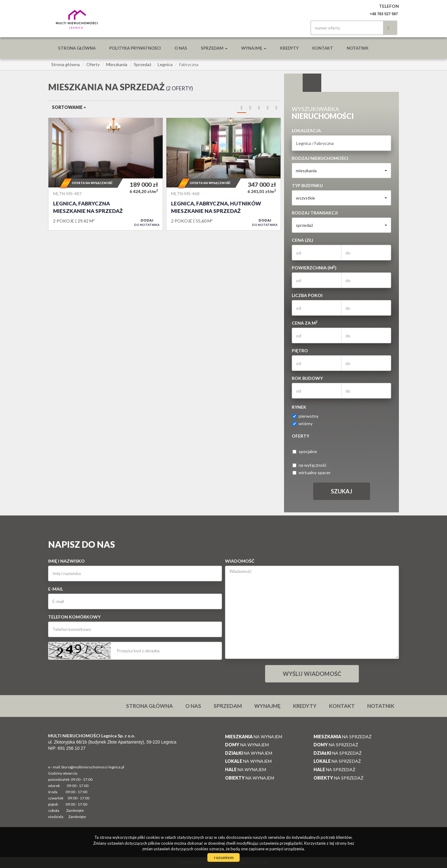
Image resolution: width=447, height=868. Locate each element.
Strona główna (77, 48)
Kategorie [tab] (312, 83)
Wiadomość (240, 561)
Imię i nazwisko (66, 561)
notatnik (358, 48)
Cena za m (305, 323)
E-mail (56, 589)
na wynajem (254, 737)
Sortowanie (69, 107)
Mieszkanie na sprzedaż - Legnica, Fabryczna (106, 174)
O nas (181, 48)
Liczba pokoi (307, 295)
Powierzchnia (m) (314, 268)
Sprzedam (228, 706)
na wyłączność (309, 465)
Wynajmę (267, 706)
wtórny (303, 423)
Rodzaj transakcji (315, 213)
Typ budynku (307, 185)
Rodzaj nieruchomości (320, 158)
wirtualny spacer (312, 472)
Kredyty (289, 48)
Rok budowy (307, 378)
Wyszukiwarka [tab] (293, 83)
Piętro (300, 351)
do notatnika (147, 222)
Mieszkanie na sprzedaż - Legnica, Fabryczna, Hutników (223, 174)
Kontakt (323, 48)
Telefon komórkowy (74, 617)
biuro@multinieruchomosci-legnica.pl (93, 767)
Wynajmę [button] (254, 48)
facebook (294, 28)
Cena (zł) (303, 240)
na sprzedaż (343, 737)
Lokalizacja (306, 130)
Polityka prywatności (135, 48)
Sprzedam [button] (214, 48)
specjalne (305, 451)
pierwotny (305, 416)
